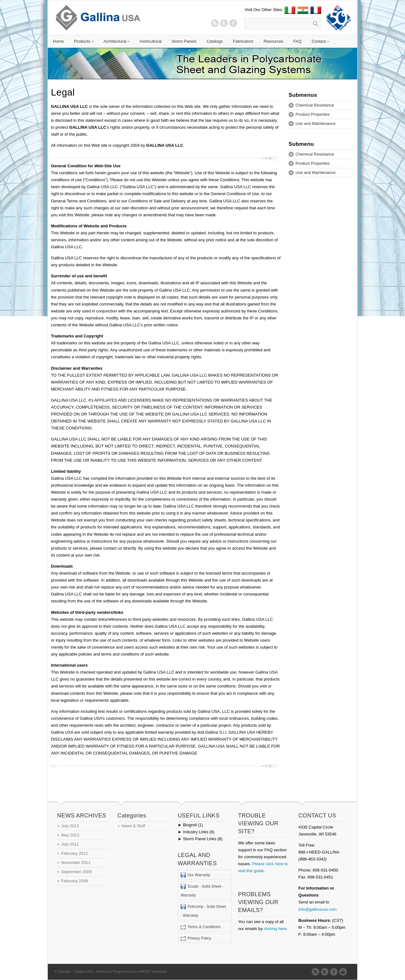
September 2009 (76, 872)
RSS (215, 23)
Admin (344, 972)
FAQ (297, 41)
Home (58, 41)
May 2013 (70, 835)
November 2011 (76, 863)
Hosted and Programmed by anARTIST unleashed (131, 972)
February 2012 (75, 853)
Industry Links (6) (196, 832)
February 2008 (75, 881)
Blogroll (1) (190, 825)
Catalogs (215, 41)
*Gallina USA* (84, 972)
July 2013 (70, 826)
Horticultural (150, 41)
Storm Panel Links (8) (200, 839)
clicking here (275, 929)
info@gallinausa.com (318, 909)
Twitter (224, 23)
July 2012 (70, 844)
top (53, 766)
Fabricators (243, 41)
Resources (273, 41)
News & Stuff (133, 826)
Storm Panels (184, 41)
